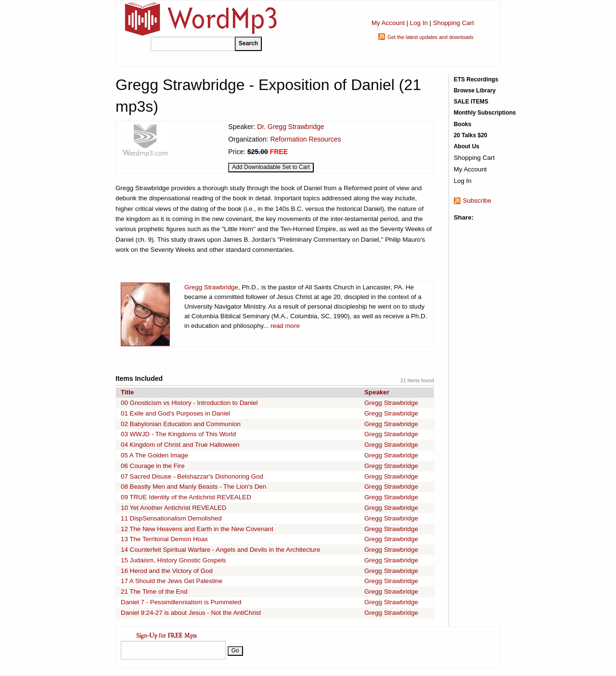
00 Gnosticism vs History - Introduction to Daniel (189, 403)
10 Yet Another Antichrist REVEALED (173, 508)
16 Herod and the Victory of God (167, 571)
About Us (467, 146)
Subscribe (477, 201)
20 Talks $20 (471, 135)
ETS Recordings (476, 79)
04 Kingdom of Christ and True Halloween (180, 445)
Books (463, 124)
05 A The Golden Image (154, 455)
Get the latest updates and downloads (430, 37)
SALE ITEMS (471, 102)
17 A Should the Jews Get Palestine (172, 581)
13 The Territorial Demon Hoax (164, 539)
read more (285, 326)
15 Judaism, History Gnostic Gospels (173, 560)
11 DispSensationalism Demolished (171, 518)
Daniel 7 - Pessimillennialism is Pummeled (181, 602)
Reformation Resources (305, 139)
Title (127, 392)
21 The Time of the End (154, 591)
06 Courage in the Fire (153, 466)
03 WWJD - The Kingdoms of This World (178, 434)
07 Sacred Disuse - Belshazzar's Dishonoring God (192, 476)
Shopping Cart (454, 23)
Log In (419, 23)
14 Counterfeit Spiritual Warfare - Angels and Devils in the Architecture (220, 550)
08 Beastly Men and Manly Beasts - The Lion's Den (193, 487)
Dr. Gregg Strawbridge (290, 127)
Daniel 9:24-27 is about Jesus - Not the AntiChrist (191, 613)
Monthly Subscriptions (485, 113)
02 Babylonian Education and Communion (181, 424)
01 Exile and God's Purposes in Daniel (175, 413)
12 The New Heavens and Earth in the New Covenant (197, 529)
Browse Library (475, 91)
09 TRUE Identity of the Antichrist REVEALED (186, 497)
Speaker (377, 392)
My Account (388, 23)
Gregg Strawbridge (211, 287)
